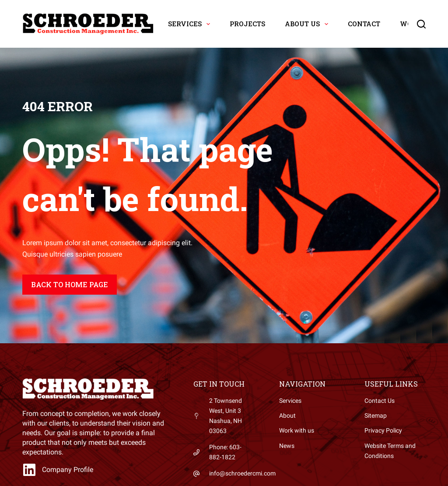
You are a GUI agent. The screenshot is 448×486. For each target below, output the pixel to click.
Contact (364, 24)
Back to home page (70, 284)
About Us (308, 24)
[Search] (421, 24)
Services (191, 24)
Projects (247, 24)
